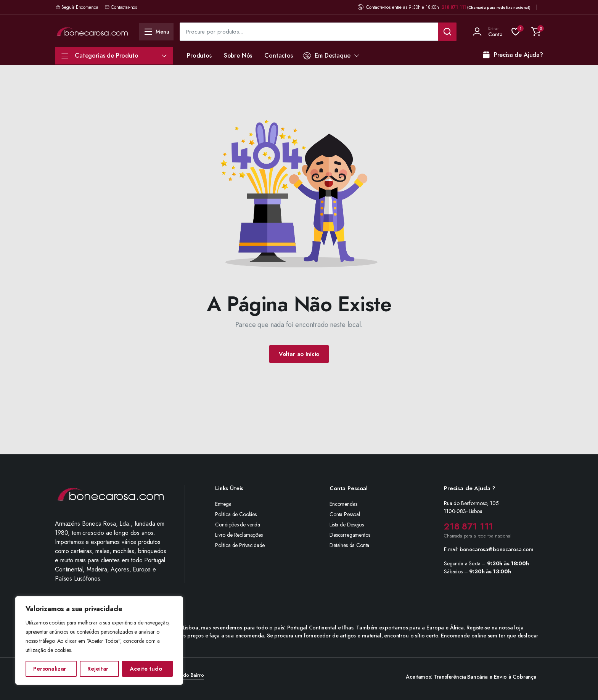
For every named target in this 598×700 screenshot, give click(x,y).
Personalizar (50, 669)
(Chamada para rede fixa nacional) (499, 7)
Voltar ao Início (299, 354)
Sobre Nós (238, 56)
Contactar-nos (121, 7)
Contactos (279, 56)
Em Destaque (327, 56)
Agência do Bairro (184, 675)
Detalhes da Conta (349, 545)
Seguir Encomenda (80, 7)
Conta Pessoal (345, 514)
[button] (536, 32)
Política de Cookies (236, 514)
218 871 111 (454, 7)
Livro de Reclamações (239, 535)
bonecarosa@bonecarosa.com (497, 549)
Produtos (199, 56)
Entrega (223, 504)
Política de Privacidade (240, 545)
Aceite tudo (146, 669)
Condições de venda (238, 525)
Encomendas (343, 504)
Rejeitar (98, 669)
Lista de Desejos (346, 525)
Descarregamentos (350, 535)
